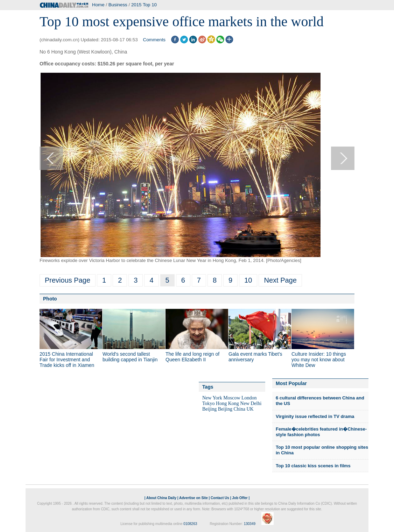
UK (250, 409)
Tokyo (209, 403)
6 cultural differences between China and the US (320, 401)
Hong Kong (227, 403)
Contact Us (220, 498)
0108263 (190, 524)
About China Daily (161, 498)
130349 (250, 524)
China (239, 409)
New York (212, 398)
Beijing (209, 409)
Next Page (280, 280)
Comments (154, 40)
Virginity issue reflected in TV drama (315, 416)
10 (248, 280)
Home (98, 5)
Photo (50, 299)
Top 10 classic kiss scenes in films (313, 466)
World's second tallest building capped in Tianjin (130, 357)
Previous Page (68, 280)
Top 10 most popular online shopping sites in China (322, 450)
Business (118, 5)
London (249, 398)
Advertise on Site (194, 498)
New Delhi (251, 403)
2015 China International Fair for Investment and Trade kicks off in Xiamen (67, 360)
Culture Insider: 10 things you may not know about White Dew (319, 360)
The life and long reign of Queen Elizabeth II (192, 357)
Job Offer (240, 498)
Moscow (232, 398)
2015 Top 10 (144, 5)
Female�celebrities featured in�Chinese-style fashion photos (321, 432)
